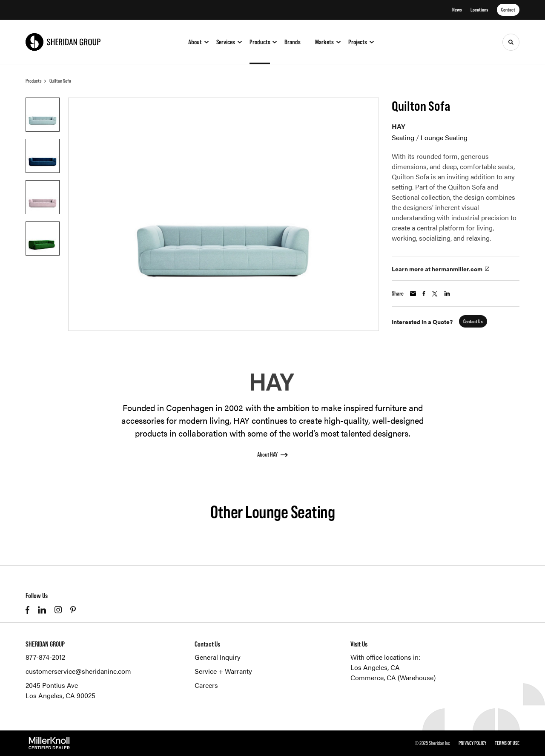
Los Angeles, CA (375, 667)
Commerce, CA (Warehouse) (393, 677)
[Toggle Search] (511, 42)
